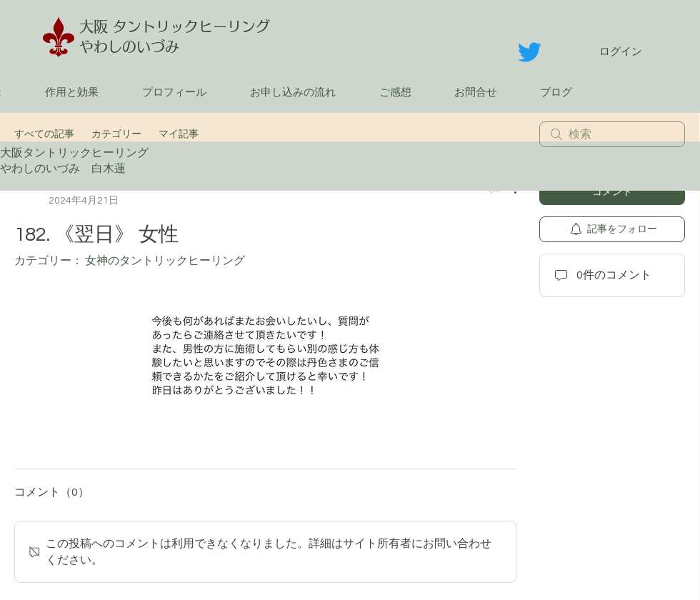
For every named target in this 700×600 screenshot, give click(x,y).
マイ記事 (179, 134)
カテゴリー (116, 134)
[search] (612, 134)
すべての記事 (44, 134)
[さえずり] (530, 52)
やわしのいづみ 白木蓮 (69, 169)
